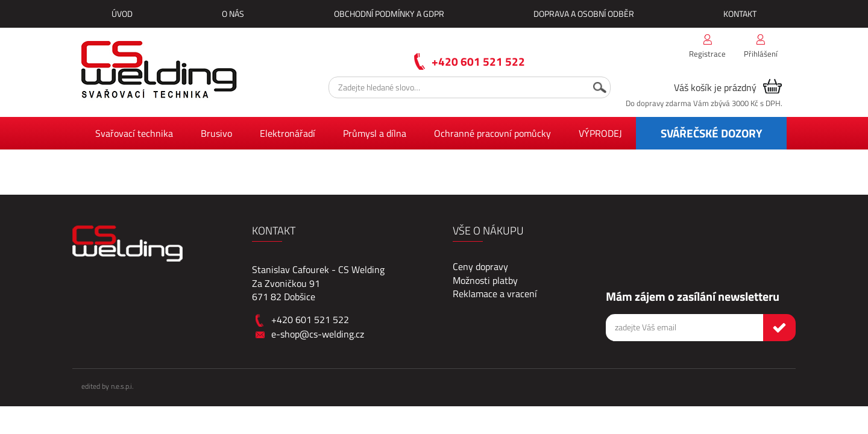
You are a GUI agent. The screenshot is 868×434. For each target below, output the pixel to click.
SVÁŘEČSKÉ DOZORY (712, 133)
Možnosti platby (485, 280)
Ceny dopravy (480, 266)
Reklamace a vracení (495, 294)
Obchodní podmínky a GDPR (389, 14)
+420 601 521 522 (478, 61)
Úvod (122, 14)
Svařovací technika (134, 133)
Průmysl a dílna (375, 133)
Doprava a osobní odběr (584, 14)
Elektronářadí (288, 133)
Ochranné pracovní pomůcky (492, 133)
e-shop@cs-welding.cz (318, 334)
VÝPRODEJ (600, 133)
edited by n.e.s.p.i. (107, 386)
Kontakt (740, 14)
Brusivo (216, 133)
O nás (233, 14)
